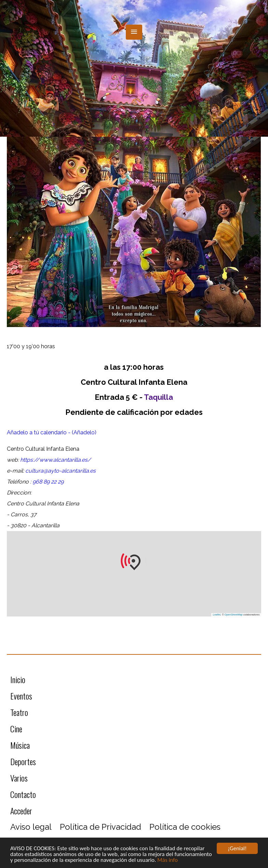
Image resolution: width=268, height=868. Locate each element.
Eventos (21, 696)
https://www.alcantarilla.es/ (56, 460)
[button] (134, 32)
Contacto (23, 794)
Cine (16, 729)
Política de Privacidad (100, 827)
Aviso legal (31, 827)
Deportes (23, 761)
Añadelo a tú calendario (37, 432)
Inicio (18, 679)
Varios (19, 778)
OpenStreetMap (234, 615)
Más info (167, 860)
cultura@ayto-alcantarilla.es (61, 471)
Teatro (19, 712)
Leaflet (217, 615)
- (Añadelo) (82, 432)
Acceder (21, 811)
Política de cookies (185, 827)
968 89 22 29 (48, 482)
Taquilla (158, 397)
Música (20, 745)
